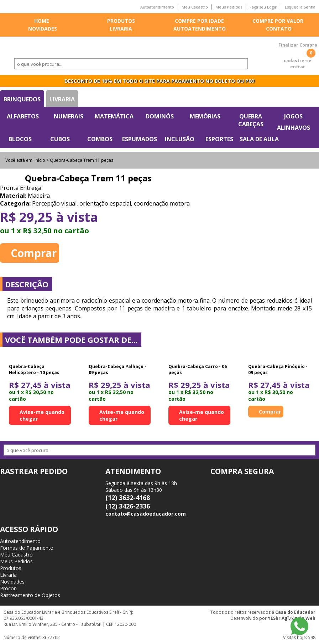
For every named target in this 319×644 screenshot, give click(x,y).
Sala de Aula (259, 139)
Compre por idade (199, 21)
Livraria (121, 29)
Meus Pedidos (229, 7)
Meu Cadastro (195, 7)
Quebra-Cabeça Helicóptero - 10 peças (34, 369)
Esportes (219, 139)
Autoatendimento (157, 7)
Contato (279, 29)
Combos (100, 139)
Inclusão (180, 139)
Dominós (160, 116)
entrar (298, 67)
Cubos (60, 139)
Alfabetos (23, 116)
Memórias (205, 116)
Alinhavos (294, 128)
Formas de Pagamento (27, 548)
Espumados (140, 139)
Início (40, 160)
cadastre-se (298, 61)
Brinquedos (22, 99)
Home (42, 21)
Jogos (293, 116)
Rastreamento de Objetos (30, 595)
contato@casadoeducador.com (146, 514)
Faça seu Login (263, 7)
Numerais (69, 116)
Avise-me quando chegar (42, 415)
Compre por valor (278, 21)
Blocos (20, 139)
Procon (8, 588)
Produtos (121, 21)
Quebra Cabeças (251, 120)
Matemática (114, 116)
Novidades (43, 29)
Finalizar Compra (298, 45)
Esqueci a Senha (300, 7)
